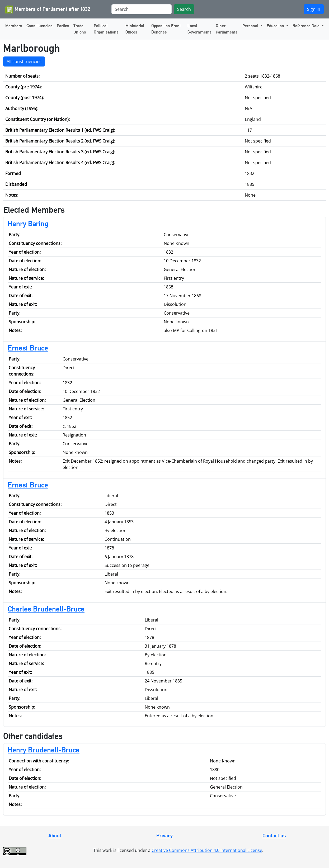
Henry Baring (28, 224)
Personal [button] (251, 26)
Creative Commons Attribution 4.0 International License (207, 850)
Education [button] (276, 26)
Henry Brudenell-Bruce (44, 750)
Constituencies (39, 26)
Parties (63, 26)
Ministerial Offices (135, 29)
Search (184, 9)
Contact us (274, 836)
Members (14, 26)
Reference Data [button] (307, 26)
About (55, 836)
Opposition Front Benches (166, 29)
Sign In (314, 9)
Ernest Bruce (28, 348)
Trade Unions (80, 29)
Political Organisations (106, 29)
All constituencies (24, 61)
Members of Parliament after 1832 (48, 10)
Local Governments (199, 29)
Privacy (164, 836)
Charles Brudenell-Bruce (46, 609)
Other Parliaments (227, 29)
